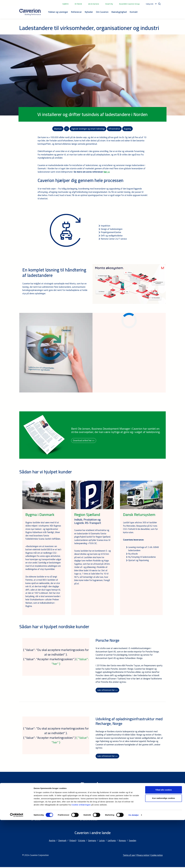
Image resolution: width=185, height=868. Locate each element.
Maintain (58, 129)
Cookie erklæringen (81, 853)
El (67, 129)
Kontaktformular (139, 811)
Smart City (109, 4)
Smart (36, 814)
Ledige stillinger (138, 817)
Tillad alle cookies (164, 838)
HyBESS (66, 4)
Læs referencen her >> (107, 690)
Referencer (76, 12)
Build (36, 811)
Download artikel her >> (84, 441)
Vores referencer (90, 820)
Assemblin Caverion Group (129, 4)
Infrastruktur (114, 129)
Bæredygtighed (119, 12)
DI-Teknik (78, 4)
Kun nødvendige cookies (164, 846)
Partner (37, 820)
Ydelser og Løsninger (58, 12)
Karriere (86, 811)
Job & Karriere (94, 4)
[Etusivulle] (30, 12)
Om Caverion (102, 12)
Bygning (128, 129)
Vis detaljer (134, 863)
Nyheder (89, 12)
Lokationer (136, 807)
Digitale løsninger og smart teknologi (88, 129)
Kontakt (134, 12)
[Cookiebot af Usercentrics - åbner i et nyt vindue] (17, 863)
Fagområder (39, 807)
